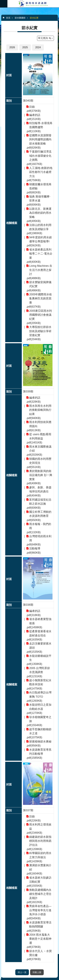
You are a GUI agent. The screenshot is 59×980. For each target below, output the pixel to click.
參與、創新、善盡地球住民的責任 (40, 489)
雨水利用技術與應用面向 (40, 424)
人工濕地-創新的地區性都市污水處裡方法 (41, 172)
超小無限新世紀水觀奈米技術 (40, 682)
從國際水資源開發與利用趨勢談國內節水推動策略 (40, 139)
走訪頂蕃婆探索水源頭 (40, 646)
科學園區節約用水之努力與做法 (40, 855)
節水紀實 (34, 18)
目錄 (32, 107)
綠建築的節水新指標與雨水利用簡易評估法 (40, 841)
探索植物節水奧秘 (40, 742)
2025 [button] (25, 47)
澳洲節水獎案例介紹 (40, 867)
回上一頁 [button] (22, 972)
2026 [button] (12, 47)
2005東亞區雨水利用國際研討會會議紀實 (41, 315)
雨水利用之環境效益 (40, 827)
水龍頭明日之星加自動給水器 (40, 707)
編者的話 (35, 115)
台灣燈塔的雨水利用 (40, 538)
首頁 (8, 18)
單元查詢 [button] (43, 38)
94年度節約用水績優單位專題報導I (40, 239)
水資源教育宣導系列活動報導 (40, 752)
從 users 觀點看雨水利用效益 (40, 436)
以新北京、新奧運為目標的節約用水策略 (40, 213)
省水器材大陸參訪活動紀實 (40, 880)
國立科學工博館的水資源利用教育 (40, 514)
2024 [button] (38, 47)
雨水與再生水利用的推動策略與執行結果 (40, 410)
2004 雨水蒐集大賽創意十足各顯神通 (40, 939)
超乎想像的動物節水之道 (40, 731)
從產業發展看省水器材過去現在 (40, 633)
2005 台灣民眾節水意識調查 (40, 670)
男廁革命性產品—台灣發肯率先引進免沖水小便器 (40, 910)
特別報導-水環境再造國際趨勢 (41, 125)
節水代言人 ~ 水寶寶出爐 (40, 953)
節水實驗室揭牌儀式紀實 (40, 284)
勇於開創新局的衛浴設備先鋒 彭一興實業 (41, 475)
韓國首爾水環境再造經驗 (40, 186)
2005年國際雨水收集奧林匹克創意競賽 (41, 299)
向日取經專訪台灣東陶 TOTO (40, 695)
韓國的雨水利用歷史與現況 (40, 461)
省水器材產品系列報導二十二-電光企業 (41, 254)
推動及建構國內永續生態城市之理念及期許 (40, 894)
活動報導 (35, 548)
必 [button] (4, 4)
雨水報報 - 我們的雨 (40, 526)
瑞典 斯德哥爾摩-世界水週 (40, 199)
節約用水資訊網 (33, 4)
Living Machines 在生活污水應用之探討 (41, 270)
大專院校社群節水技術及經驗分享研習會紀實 (40, 331)
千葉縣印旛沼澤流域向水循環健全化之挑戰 (40, 156)
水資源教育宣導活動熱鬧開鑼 (40, 925)
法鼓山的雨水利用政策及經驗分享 (40, 227)
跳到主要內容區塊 (2, 2)
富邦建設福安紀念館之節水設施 (40, 502)
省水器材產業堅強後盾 (40, 621)
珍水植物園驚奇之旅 (40, 719)
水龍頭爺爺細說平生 (40, 658)
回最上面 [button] (37, 972)
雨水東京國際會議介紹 (40, 449)
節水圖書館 (20, 18)
